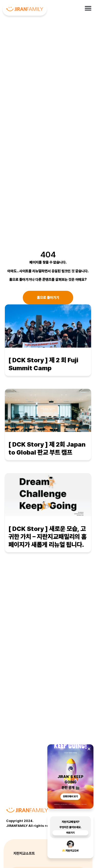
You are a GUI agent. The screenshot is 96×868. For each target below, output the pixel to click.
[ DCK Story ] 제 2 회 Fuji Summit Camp (43, 364)
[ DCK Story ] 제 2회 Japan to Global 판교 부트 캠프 (47, 448)
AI (64, 852)
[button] (88, 8)
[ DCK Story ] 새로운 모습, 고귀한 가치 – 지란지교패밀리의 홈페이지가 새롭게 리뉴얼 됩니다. (47, 537)
